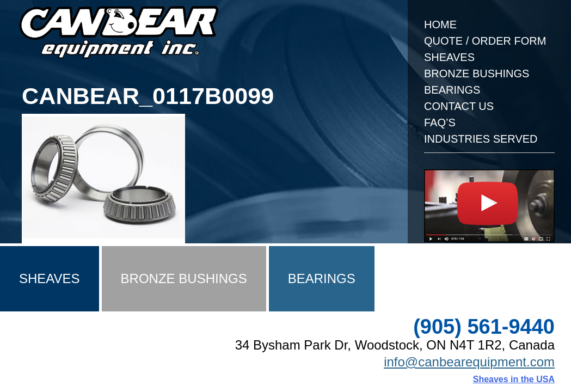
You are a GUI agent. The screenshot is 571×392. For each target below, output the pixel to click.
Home (440, 24)
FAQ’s (440, 122)
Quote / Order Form (485, 41)
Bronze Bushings (477, 73)
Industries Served (481, 139)
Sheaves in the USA (514, 379)
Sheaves (449, 57)
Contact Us (459, 106)
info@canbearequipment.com (469, 362)
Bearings (452, 90)
